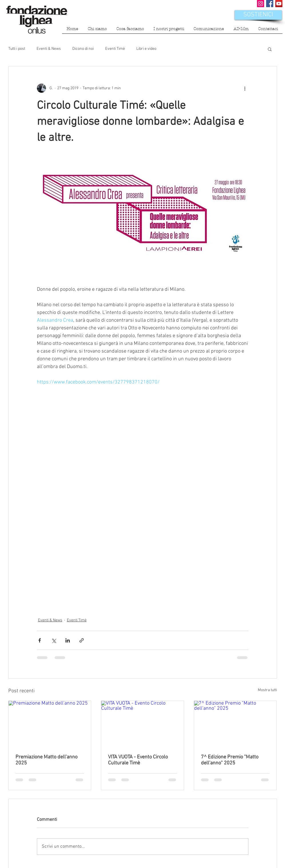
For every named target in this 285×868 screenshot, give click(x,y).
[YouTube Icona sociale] (279, 4)
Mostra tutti (267, 690)
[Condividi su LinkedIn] (68, 640)
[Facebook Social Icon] (270, 4)
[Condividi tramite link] (82, 640)
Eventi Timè (115, 49)
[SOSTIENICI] (258, 15)
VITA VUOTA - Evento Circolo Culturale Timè (138, 760)
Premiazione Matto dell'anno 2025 (46, 760)
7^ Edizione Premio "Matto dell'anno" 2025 (230, 760)
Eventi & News (49, 49)
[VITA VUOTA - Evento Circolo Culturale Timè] (142, 724)
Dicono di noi (83, 49)
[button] (97, 31)
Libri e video (146, 49)
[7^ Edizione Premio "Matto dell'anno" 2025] (235, 724)
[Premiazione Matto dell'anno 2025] (50, 724)
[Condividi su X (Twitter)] (54, 640)
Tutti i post (17, 49)
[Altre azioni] (245, 88)
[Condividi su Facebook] (40, 640)
